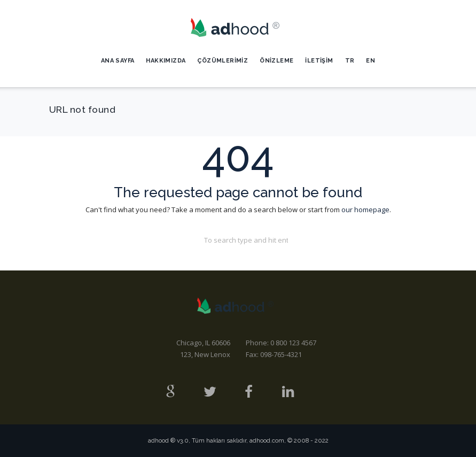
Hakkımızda (166, 61)
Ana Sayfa (118, 61)
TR (350, 61)
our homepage (365, 210)
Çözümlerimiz (223, 61)
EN (370, 61)
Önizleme (276, 61)
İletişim (319, 61)
